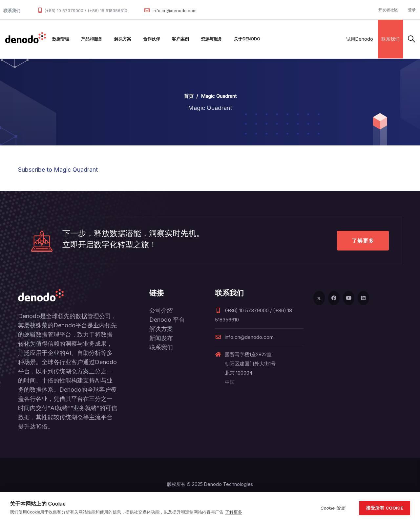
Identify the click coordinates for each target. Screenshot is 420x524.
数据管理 (61, 39)
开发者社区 (388, 10)
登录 (412, 10)
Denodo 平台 (167, 320)
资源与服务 (211, 39)
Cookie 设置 (333, 508)
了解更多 (363, 241)
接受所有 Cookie (385, 508)
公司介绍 (161, 310)
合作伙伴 (152, 39)
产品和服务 (92, 39)
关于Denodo (247, 39)
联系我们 (390, 39)
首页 (189, 96)
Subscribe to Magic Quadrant (58, 170)
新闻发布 (161, 338)
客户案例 (180, 39)
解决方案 (123, 39)
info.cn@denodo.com (175, 11)
